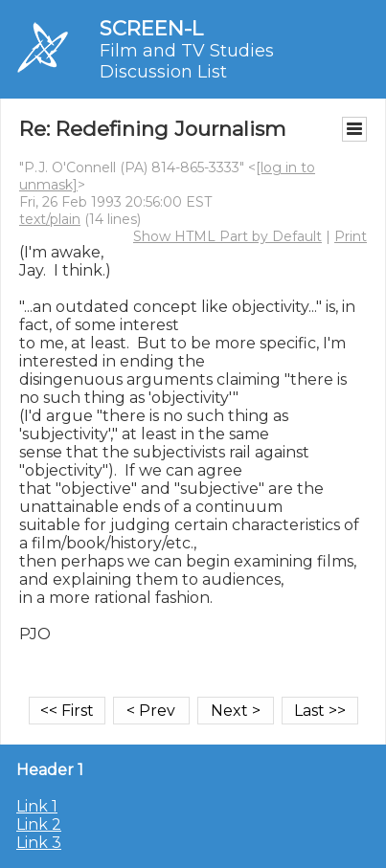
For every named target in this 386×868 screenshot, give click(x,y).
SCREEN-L (151, 28)
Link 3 (39, 843)
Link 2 (39, 824)
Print (351, 236)
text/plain (50, 219)
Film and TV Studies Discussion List (187, 61)
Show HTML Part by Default (227, 236)
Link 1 (37, 806)
